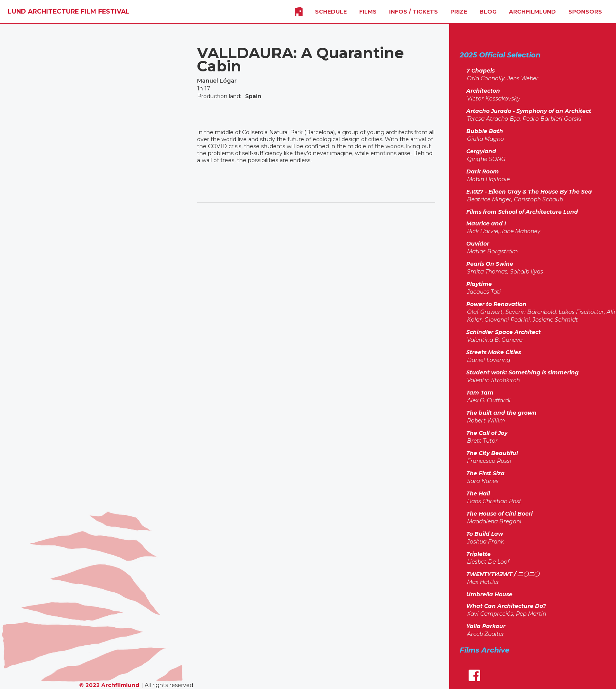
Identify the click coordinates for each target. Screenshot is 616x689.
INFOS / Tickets (414, 12)
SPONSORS (585, 12)
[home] (69, 12)
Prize (459, 12)
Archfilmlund (532, 12)
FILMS (368, 12)
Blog (488, 12)
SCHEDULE (331, 12)
